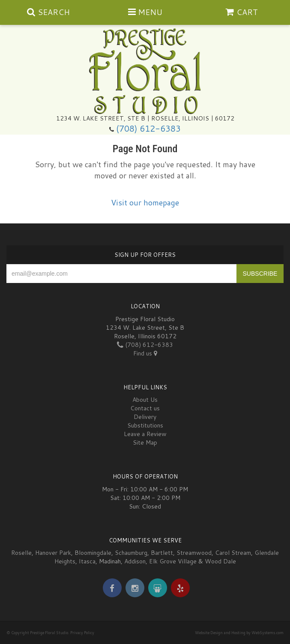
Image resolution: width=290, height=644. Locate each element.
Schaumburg (131, 553)
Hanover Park (53, 553)
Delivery (145, 417)
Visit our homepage (145, 202)
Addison (135, 561)
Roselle (21, 553)
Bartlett (162, 553)
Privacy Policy (82, 633)
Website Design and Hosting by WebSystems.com (239, 633)
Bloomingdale (93, 553)
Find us (145, 353)
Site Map (145, 442)
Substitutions (145, 425)
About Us (145, 400)
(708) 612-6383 (148, 128)
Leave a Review (145, 434)
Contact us (145, 408)
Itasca (87, 561)
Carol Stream (233, 553)
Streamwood (194, 553)
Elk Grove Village (173, 561)
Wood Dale (220, 561)
